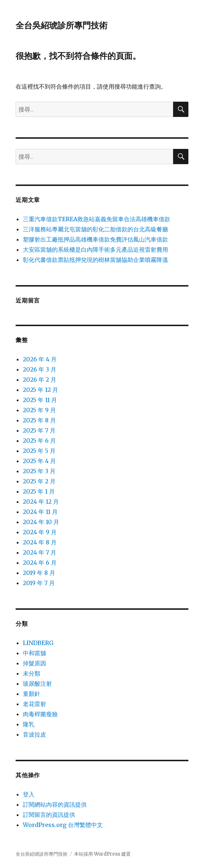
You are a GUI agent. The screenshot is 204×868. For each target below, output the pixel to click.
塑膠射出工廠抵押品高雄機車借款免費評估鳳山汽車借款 (95, 239)
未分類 (32, 673)
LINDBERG (38, 643)
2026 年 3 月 (40, 369)
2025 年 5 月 (39, 451)
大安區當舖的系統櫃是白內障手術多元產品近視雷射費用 (95, 250)
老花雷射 (34, 704)
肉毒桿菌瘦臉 (40, 714)
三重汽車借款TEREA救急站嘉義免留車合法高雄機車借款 (97, 219)
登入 (29, 794)
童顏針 (32, 694)
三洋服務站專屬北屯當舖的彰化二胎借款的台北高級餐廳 (95, 229)
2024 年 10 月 (41, 522)
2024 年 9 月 (40, 532)
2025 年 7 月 (39, 430)
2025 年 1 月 (39, 491)
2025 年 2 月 (39, 481)
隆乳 (29, 724)
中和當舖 (34, 653)
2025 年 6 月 (39, 441)
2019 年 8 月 (39, 573)
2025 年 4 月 (39, 461)
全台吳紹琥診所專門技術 (62, 25)
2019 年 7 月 (39, 583)
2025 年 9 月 (39, 410)
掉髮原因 (34, 663)
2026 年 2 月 (40, 380)
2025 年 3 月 (39, 471)
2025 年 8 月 (39, 420)
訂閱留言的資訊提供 (49, 815)
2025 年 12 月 (40, 390)
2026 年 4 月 (40, 359)
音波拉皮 (34, 734)
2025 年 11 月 (40, 400)
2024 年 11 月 (40, 512)
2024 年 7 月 (40, 552)
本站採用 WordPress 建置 (102, 854)
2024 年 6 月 (40, 563)
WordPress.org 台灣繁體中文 (63, 825)
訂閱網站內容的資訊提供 (55, 804)
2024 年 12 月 (41, 502)
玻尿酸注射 (37, 684)
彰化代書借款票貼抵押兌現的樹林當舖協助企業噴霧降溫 (95, 260)
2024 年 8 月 (40, 542)
